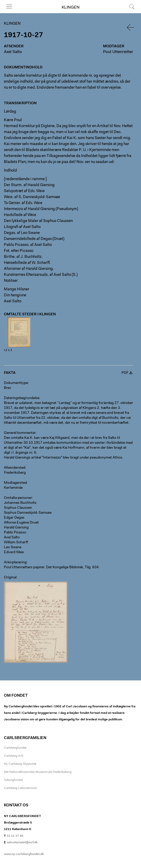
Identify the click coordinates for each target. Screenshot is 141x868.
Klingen (71, 8)
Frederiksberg (15, 473)
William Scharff (16, 543)
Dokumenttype (16, 383)
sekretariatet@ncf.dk (22, 843)
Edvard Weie (14, 552)
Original (10, 578)
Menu (9, 6)
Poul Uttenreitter (118, 52)
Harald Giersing (16, 528)
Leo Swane (13, 547)
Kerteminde (13, 488)
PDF (125, 373)
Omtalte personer (18, 498)
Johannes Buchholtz (20, 503)
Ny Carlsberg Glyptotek (20, 764)
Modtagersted (15, 483)
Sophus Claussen (18, 508)
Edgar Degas (14, 518)
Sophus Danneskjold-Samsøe (28, 513)
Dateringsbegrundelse (22, 398)
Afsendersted (15, 468)
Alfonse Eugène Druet (21, 523)
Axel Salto (13, 52)
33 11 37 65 (15, 836)
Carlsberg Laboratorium (20, 788)
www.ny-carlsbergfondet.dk (24, 854)
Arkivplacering (15, 563)
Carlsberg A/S (14, 756)
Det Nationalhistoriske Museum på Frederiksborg (38, 772)
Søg (132, 6)
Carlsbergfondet (15, 748)
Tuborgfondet (13, 780)
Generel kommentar (20, 433)
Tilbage (131, 27)
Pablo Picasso (15, 533)
